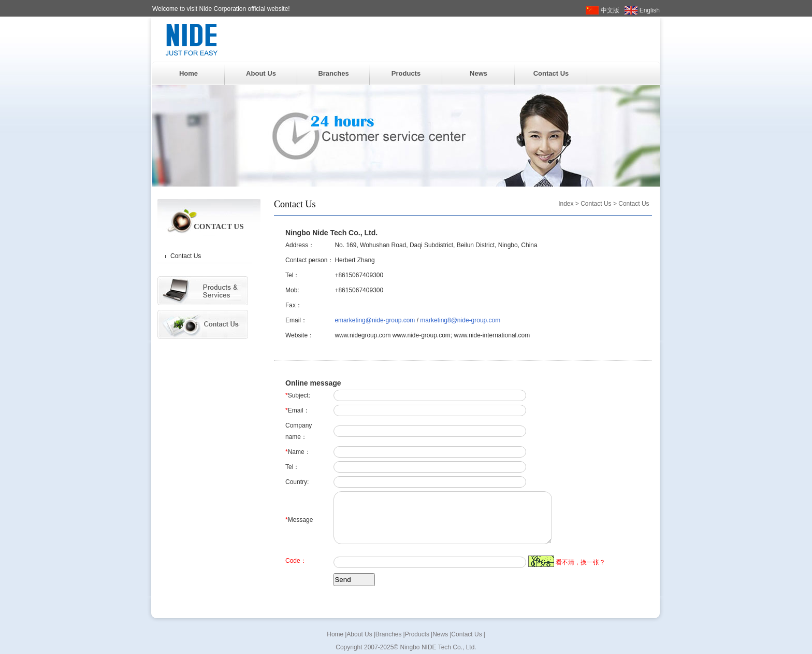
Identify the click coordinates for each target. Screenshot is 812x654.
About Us (261, 73)
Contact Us (551, 73)
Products (406, 73)
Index (566, 204)
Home (189, 73)
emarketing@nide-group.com (375, 320)
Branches (333, 73)
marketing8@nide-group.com (460, 320)
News (479, 73)
